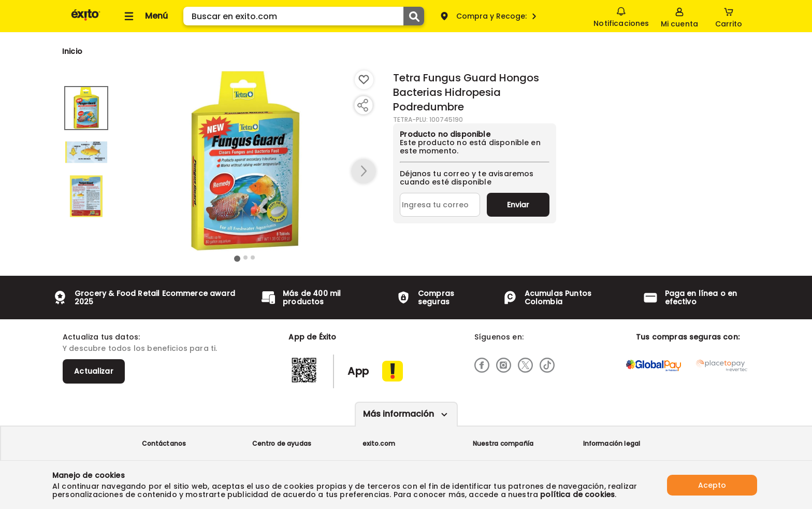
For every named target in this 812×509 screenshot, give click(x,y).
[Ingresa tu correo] (440, 205)
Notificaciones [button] (621, 16)
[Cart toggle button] (729, 16)
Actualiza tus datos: (101, 337)
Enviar (518, 205)
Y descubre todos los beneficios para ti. (140, 348)
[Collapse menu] (144, 16)
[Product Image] (245, 161)
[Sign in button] (679, 16)
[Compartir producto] (363, 105)
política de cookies (577, 494)
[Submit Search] (414, 16)
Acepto (712, 485)
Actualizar (94, 371)
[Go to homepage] (72, 51)
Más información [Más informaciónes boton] (398, 414)
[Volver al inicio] (86, 20)
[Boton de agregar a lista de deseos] (364, 80)
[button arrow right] (364, 172)
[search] (304, 16)
